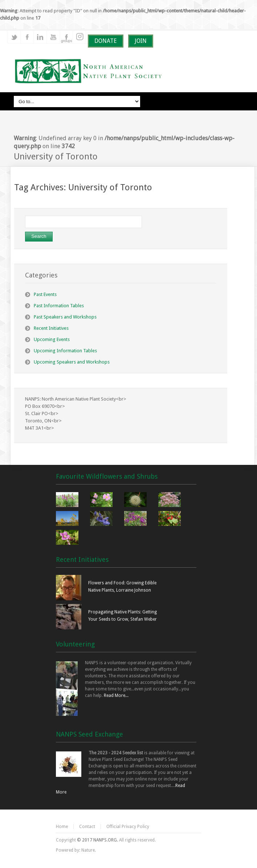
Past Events (45, 294)
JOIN (141, 41)
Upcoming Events (52, 339)
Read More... (116, 695)
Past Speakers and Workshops (65, 317)
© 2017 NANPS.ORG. (97, 840)
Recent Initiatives (51, 328)
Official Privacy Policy (128, 827)
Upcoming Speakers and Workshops (72, 362)
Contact (87, 827)
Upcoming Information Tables (65, 351)
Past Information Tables (59, 306)
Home (62, 827)
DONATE (106, 41)
